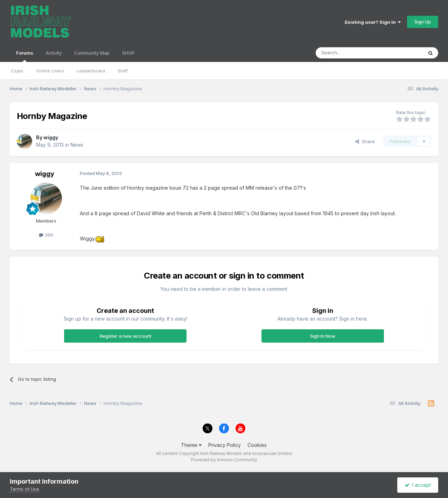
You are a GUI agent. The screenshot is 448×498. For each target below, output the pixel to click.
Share (365, 141)
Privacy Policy (225, 445)
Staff (123, 71)
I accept (418, 485)
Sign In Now (323, 336)
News (77, 145)
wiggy (51, 137)
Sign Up (423, 22)
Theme (191, 445)
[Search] (351, 53)
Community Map (92, 53)
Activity (54, 53)
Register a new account (125, 336)
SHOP (128, 53)
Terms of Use (24, 489)
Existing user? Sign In (373, 22)
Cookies (257, 445)
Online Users (50, 71)
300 (46, 235)
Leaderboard (91, 71)
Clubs (17, 71)
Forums (25, 56)
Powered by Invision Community (224, 460)
